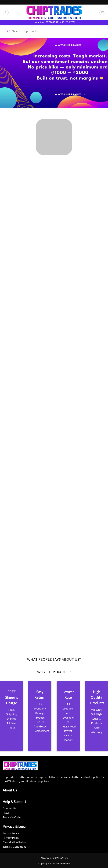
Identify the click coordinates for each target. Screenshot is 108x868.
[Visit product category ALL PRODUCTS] (54, 137)
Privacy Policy (11, 838)
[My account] (6, 12)
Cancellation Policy (14, 842)
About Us (10, 790)
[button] (102, 12)
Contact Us (9, 808)
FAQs (6, 813)
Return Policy (11, 833)
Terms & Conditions (14, 846)
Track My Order (12, 817)
